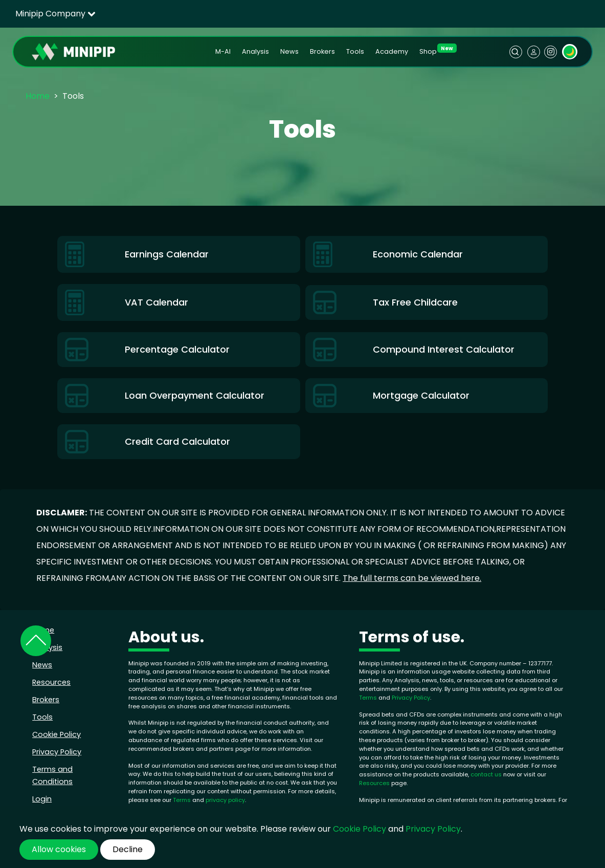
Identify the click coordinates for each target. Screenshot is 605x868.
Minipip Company (55, 14)
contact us (486, 774)
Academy (392, 51)
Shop (428, 51)
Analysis (255, 51)
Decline (128, 849)
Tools (355, 51)
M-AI (223, 51)
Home (38, 96)
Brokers (322, 51)
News (289, 51)
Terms (183, 800)
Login (42, 799)
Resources (51, 682)
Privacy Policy (57, 752)
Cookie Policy (57, 734)
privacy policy (225, 800)
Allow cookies (59, 849)
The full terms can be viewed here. (412, 578)
